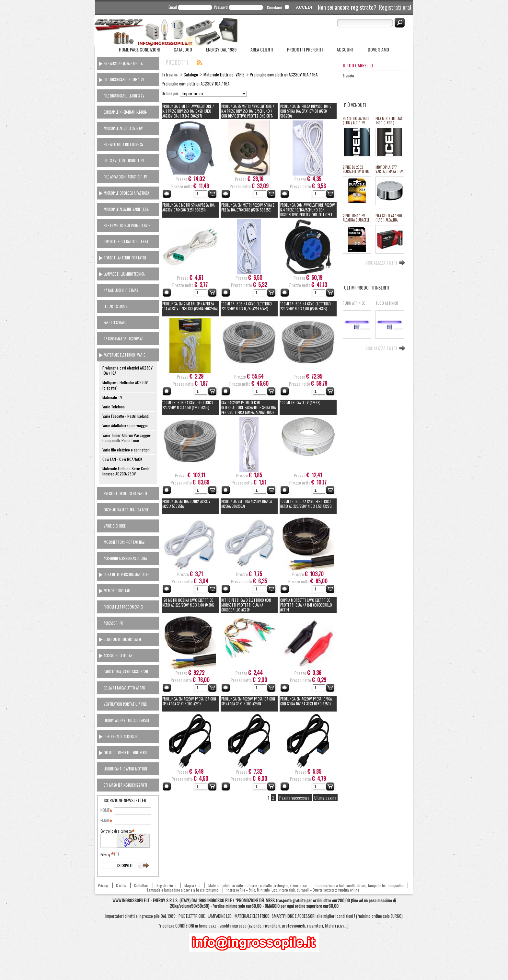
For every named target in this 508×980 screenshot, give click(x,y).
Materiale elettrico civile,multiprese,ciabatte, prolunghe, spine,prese (257, 885)
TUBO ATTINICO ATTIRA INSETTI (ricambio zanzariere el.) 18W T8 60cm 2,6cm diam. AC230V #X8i (354, 306)
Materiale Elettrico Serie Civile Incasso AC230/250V (126, 471)
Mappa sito (192, 885)
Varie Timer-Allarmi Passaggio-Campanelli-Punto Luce (127, 438)
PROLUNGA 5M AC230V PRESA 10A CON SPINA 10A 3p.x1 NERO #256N (248, 701)
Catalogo (183, 49)
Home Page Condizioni (139, 49)
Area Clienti (262, 49)
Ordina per (170, 93)
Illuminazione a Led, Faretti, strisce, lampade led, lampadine (359, 885)
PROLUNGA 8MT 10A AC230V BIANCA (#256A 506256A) (247, 504)
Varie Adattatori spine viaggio (125, 425)
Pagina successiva (295, 798)
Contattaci (141, 885)
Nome (106, 810)
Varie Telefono (114, 407)
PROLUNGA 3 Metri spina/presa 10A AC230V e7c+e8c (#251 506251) (188, 207)
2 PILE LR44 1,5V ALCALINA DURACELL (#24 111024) (356, 218)
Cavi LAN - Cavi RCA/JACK (122, 459)
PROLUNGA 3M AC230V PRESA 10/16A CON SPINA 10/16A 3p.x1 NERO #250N (306, 701)
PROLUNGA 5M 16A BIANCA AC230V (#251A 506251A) (186, 504)
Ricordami (274, 7)
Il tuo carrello (358, 65)
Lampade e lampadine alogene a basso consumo (183, 890)
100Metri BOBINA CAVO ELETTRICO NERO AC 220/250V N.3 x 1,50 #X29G (306, 504)
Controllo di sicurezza (117, 831)
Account (345, 49)
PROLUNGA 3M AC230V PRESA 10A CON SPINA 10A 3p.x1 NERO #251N (189, 701)
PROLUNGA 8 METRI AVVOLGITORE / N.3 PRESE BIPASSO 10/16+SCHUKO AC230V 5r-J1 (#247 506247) (188, 111)
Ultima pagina (325, 798)
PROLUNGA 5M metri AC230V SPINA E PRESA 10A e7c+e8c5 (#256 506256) (248, 207)
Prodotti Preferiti (305, 49)
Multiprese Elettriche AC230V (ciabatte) (125, 385)
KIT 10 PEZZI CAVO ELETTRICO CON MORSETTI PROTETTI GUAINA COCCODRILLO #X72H (246, 605)
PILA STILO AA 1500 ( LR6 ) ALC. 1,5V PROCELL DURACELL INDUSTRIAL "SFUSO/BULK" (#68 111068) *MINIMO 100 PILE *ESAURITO (357, 121)
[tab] (128, 63)
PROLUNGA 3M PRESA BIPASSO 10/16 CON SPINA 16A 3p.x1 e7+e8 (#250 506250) (306, 111)
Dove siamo (378, 49)
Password (221, 7)
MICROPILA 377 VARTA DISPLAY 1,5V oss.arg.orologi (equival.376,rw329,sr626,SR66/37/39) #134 (389, 170)
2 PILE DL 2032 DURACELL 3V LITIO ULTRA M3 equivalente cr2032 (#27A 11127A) (356, 170)
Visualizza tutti (381, 262)
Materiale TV (112, 397)
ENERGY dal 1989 (221, 49)
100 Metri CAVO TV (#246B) (300, 403)
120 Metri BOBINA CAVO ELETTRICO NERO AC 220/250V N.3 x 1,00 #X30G (188, 603)
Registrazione (166, 885)
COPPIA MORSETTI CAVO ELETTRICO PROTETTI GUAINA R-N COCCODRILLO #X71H (306, 605)
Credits (121, 885)
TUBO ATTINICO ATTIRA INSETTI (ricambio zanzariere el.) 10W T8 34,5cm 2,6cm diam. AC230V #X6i (387, 306)
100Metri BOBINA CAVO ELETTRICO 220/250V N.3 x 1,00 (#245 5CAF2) (306, 306)
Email (173, 7)
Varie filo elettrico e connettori (126, 450)
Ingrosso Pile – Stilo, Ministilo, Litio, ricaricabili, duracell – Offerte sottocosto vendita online (293, 890)
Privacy (107, 855)
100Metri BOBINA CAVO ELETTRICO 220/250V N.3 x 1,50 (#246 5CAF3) (188, 405)
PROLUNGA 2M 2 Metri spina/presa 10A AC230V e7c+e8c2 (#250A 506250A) (190, 306)
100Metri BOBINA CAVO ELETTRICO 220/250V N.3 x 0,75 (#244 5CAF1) (247, 306)
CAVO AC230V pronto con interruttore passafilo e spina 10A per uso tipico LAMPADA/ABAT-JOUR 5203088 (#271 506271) (248, 410)
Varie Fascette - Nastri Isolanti (126, 416)
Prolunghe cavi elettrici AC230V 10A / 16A (127, 370)
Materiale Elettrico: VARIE (224, 74)
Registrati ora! (395, 7)
